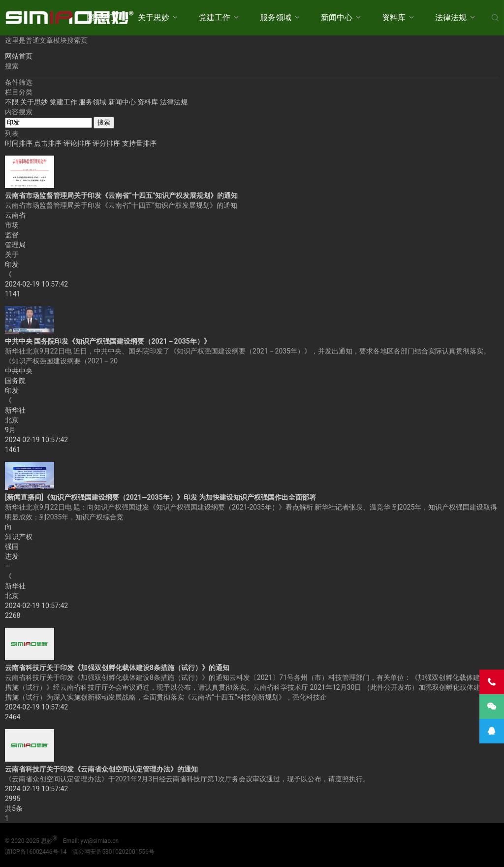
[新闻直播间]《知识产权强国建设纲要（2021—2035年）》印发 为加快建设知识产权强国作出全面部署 (160, 497)
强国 (12, 546)
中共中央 (19, 371)
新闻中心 (337, 17)
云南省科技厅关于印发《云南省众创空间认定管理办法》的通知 (101, 769)
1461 (13, 450)
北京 (12, 420)
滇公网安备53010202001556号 (113, 852)
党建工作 (215, 17)
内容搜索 (19, 112)
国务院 (15, 381)
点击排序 (48, 143)
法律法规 (451, 17)
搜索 (104, 122)
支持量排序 (139, 143)
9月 (10, 430)
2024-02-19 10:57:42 (36, 284)
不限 (12, 102)
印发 (12, 264)
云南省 (15, 215)
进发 (12, 556)
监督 (12, 235)
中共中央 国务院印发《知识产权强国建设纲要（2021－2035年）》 (108, 341)
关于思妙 (154, 17)
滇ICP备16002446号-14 (36, 852)
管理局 (15, 245)
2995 (13, 799)
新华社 (15, 410)
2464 (13, 717)
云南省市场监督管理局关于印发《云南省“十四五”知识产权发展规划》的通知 (121, 195)
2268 (13, 615)
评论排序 (78, 143)
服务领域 (276, 17)
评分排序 (107, 143)
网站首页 (102, 17)
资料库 (394, 17)
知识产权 (19, 537)
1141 (13, 294)
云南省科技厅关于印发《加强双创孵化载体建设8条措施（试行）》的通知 (117, 668)
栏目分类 (19, 92)
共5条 (14, 808)
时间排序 (19, 143)
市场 (12, 225)
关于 (12, 255)
